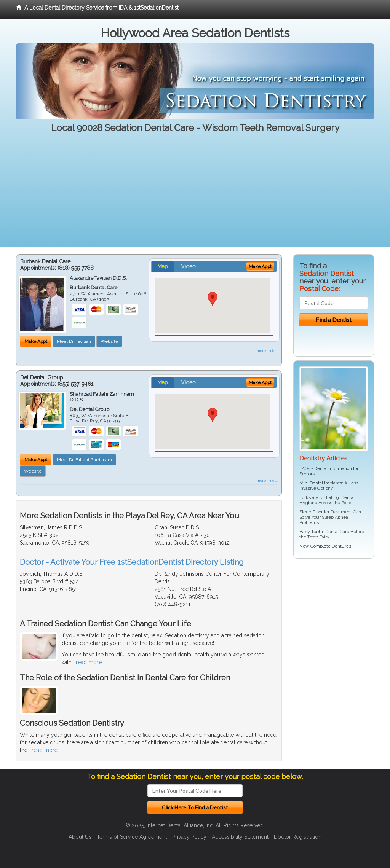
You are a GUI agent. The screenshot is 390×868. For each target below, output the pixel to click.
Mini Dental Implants (321, 483)
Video (188, 266)
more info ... (267, 351)
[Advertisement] (195, 193)
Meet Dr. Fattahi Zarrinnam (84, 460)
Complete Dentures (331, 546)
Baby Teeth (311, 532)
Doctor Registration (298, 837)
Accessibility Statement (240, 837)
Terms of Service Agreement (132, 837)
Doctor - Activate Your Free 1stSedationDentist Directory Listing (132, 562)
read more (89, 662)
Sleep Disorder (314, 512)
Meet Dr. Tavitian (74, 341)
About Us (80, 837)
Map (163, 266)
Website (109, 341)
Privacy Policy (189, 837)
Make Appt (36, 341)
